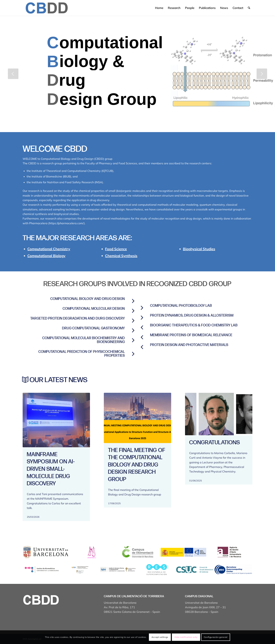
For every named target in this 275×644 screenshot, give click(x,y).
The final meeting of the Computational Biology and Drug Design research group (137, 465)
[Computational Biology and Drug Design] (133, 301)
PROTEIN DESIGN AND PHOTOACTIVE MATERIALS (189, 345)
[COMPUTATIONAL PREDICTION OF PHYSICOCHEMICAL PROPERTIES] (133, 354)
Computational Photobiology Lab (181, 306)
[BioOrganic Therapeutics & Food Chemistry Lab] (142, 327)
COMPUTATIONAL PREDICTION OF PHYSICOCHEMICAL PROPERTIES (82, 354)
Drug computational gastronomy (93, 328)
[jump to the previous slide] (13, 74)
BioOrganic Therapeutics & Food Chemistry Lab (194, 325)
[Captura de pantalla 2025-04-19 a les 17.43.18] (46, 8)
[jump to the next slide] (262, 74)
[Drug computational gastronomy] (133, 330)
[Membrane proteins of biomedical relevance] (142, 337)
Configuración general (216, 637)
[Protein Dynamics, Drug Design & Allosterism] (142, 318)
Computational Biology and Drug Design (88, 299)
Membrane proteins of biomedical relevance (191, 335)
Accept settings (160, 637)
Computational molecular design (94, 309)
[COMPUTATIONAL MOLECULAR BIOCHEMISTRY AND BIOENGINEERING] (133, 340)
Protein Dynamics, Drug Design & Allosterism (192, 316)
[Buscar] (249, 8)
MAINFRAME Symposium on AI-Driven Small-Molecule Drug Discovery (51, 469)
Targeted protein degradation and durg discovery (78, 318)
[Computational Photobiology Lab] (142, 308)
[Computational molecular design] (133, 311)
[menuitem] (159, 8)
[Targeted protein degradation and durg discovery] (133, 321)
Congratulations (215, 443)
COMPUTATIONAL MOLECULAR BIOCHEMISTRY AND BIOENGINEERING (84, 340)
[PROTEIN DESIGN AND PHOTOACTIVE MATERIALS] (142, 347)
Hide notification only (186, 637)
